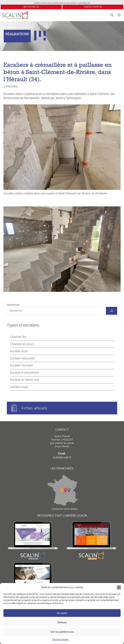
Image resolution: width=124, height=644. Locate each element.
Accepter (62, 613)
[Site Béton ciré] (31, 7)
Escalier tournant (21, 365)
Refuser (62, 622)
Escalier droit (19, 351)
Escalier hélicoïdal (22, 358)
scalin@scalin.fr (62, 457)
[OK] (112, 311)
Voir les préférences (62, 632)
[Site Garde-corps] (93, 7)
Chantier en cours (22, 344)
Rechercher (13, 305)
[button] (119, 587)
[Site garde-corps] (33, 559)
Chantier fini (18, 337)
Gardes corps (19, 387)
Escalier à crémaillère (25, 372)
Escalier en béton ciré (25, 380)
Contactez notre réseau (65, 509)
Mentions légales (60, 640)
